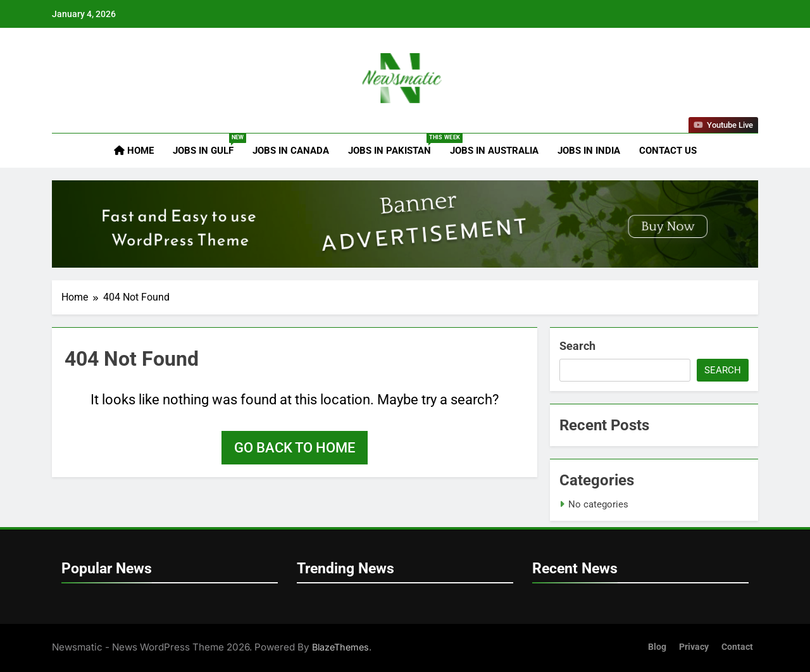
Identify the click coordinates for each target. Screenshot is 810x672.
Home (134, 151)
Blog (657, 647)
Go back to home (295, 448)
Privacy (694, 647)
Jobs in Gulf (208, 145)
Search (577, 346)
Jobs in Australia (494, 151)
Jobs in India (589, 151)
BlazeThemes (340, 647)
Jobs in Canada (291, 151)
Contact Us (668, 151)
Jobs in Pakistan (394, 145)
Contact (737, 647)
